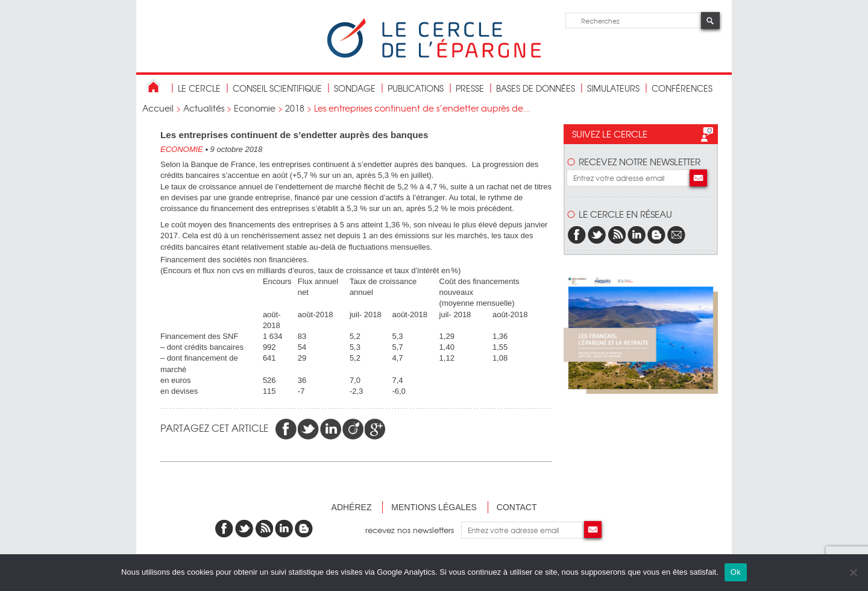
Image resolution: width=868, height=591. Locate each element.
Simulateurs (613, 88)
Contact (517, 507)
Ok (736, 572)
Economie (255, 108)
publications (416, 88)
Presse (470, 88)
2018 (295, 108)
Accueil (158, 108)
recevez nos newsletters (413, 530)
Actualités (204, 108)
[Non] (853, 572)
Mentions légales (434, 507)
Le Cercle (199, 88)
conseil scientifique (277, 88)
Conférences (682, 88)
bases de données (536, 88)
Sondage (355, 88)
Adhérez (352, 507)
